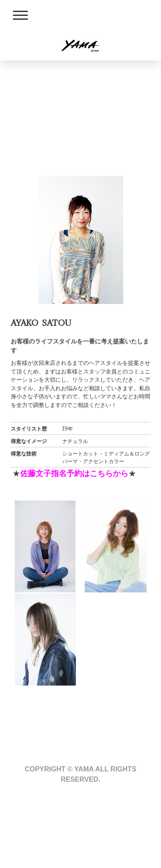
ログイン (22, 850)
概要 (16, 822)
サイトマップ (103, 822)
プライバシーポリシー (54, 822)
